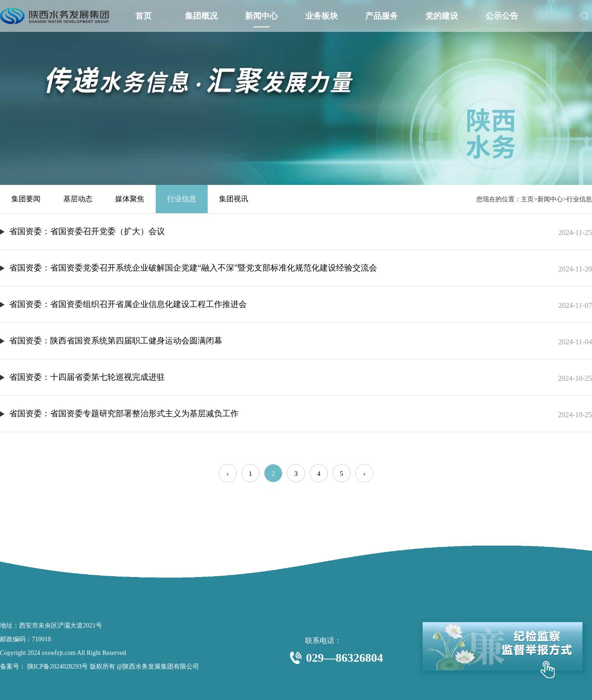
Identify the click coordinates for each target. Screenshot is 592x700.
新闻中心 (261, 16)
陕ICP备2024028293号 (57, 667)
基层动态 (78, 199)
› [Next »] (365, 474)
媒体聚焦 (130, 199)
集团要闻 (26, 199)
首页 (143, 16)
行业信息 (182, 199)
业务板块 (322, 16)
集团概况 (201, 16)
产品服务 (382, 16)
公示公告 (502, 16)
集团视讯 (234, 199)
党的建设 (442, 16)
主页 (527, 199)
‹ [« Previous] (228, 474)
